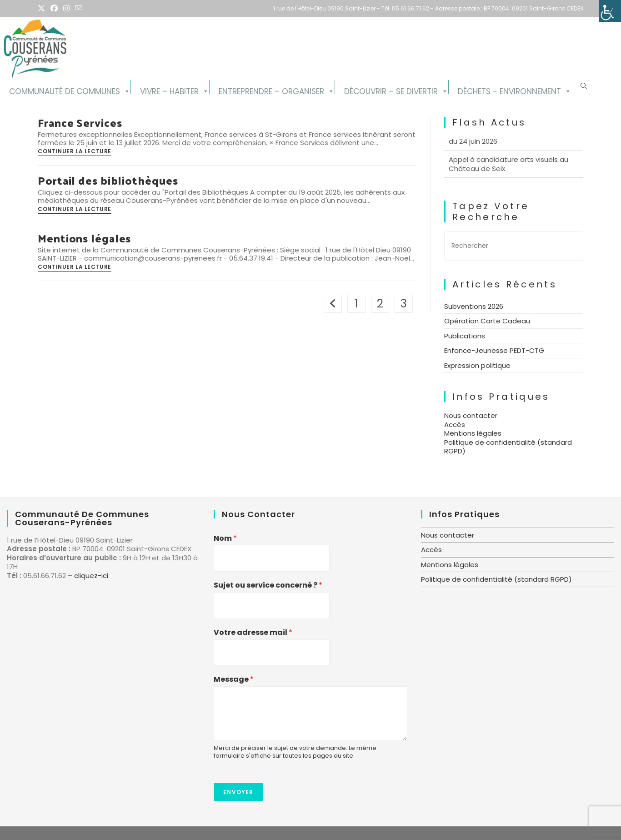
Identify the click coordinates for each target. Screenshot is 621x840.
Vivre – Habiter (169, 90)
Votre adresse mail (253, 633)
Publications (465, 336)
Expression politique (477, 365)
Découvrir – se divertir (391, 90)
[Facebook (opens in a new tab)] (54, 9)
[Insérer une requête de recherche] (514, 246)
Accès (455, 425)
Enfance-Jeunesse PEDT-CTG (494, 350)
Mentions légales (84, 238)
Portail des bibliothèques (108, 180)
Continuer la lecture (75, 152)
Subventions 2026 (474, 306)
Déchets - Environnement (509, 90)
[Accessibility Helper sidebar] (610, 11)
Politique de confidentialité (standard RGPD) (508, 447)
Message (234, 680)
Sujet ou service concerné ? (268, 586)
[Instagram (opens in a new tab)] (66, 9)
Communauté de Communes (65, 90)
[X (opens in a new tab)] (43, 9)
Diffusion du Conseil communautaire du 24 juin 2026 (510, 148)
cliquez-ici (91, 576)
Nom (225, 539)
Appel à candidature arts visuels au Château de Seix (508, 175)
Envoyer (238, 792)
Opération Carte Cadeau (487, 321)
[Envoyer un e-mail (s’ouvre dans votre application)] (79, 9)
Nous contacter (471, 415)
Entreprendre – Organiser (271, 90)
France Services (80, 122)
